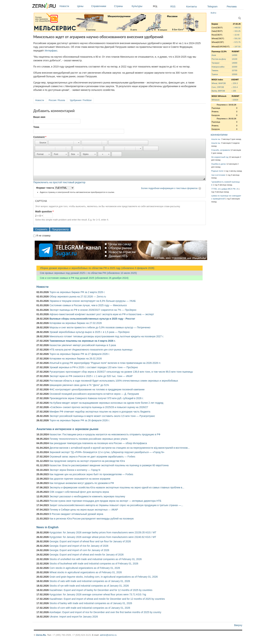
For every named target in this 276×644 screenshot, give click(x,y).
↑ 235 (233, 91)
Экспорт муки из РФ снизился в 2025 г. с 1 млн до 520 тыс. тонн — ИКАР (91, 376)
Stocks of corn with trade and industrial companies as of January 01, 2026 (90, 608)
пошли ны (216, 139)
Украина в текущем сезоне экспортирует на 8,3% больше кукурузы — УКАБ (93, 301)
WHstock (216, 100)
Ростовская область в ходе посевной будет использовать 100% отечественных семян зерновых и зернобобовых (114, 381)
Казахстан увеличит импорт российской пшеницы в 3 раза (83, 345)
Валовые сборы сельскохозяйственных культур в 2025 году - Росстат (92, 319)
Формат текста (45, 188)
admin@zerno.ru (108, 635)
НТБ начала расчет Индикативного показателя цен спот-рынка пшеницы (91, 350)
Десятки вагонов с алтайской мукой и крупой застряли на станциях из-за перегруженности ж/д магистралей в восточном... (120, 448)
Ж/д (155, 6)
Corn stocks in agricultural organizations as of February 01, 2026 (85, 568)
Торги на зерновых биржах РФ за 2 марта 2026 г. (77, 292)
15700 (235, 70)
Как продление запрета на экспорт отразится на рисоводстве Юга (87, 461)
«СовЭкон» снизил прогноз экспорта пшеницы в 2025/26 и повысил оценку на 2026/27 (99, 407)
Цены (83, 6)
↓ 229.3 (234, 83)
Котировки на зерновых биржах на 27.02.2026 (76, 323)
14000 (235, 63)
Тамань (215, 70)
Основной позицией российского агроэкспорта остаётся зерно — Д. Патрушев (94, 394)
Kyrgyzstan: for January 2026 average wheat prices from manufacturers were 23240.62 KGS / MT (103, 537)
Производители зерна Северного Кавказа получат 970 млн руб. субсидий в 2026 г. (96, 398)
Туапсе (215, 74)
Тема (36, 127)
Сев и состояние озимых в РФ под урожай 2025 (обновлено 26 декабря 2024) (82, 278)
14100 (235, 59)
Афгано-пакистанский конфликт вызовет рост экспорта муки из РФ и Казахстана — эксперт (102, 314)
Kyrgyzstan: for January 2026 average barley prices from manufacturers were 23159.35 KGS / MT (103, 532)
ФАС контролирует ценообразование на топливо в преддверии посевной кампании (97, 389)
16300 (235, 67)
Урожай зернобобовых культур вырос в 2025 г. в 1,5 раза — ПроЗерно (90, 332)
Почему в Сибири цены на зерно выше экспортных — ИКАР (84, 510)
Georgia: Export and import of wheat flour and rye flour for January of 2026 (90, 541)
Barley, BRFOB (218, 91)
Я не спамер (43, 236)
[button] (41, 143)
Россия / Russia (57, 100)
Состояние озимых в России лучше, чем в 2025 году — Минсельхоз (88, 305)
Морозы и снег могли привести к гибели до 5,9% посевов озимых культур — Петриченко (100, 327)
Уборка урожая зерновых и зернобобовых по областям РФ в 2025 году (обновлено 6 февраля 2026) (95, 268)
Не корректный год (220, 157)
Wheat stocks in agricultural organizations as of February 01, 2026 (86, 572)
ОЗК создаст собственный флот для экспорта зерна (79, 492)
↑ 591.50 (237, 38)
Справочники (102, 6)
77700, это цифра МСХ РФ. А (225, 189)
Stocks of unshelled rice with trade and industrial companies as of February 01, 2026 (96, 559)
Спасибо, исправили (221, 150)
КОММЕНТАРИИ (219, 135)
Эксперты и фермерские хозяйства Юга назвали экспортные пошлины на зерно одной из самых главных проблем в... (117, 487)
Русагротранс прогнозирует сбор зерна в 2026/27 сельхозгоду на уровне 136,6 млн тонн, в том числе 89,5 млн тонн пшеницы (121, 372)
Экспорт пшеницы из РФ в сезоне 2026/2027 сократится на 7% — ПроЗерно (93, 310)
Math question (44, 212)
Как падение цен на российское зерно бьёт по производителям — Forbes (91, 474)
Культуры (141, 6)
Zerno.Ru (41, 635)
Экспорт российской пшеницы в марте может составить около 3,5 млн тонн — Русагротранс (102, 416)
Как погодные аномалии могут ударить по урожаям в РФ (82, 483)
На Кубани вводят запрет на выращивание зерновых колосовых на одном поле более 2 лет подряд (106, 403)
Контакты (192, 6)
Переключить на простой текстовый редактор (59, 182)
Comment (40, 137)
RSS (173, 6)
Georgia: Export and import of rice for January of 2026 (79, 546)
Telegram (212, 6)
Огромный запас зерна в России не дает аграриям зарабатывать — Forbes (92, 457)
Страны (122, 6)
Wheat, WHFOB (219, 83)
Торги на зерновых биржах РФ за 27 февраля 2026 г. (80, 354)
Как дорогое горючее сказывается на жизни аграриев (80, 479)
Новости (67, 6)
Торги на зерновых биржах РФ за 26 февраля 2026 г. (80, 420)
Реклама (232, 6)
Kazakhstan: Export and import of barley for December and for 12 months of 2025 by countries (101, 590)
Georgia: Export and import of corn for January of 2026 (79, 550)
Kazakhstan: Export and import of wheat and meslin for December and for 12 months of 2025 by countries (107, 599)
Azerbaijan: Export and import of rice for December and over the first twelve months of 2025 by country (105, 612)
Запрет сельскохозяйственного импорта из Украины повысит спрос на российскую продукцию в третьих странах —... (116, 505)
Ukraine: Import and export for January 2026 (74, 617)
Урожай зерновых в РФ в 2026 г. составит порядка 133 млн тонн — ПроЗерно (94, 367)
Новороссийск (218, 67)
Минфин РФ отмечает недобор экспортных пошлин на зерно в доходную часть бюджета (100, 412)
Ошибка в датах (219, 164)
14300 (235, 55)
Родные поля (217, 171)
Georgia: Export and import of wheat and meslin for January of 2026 (87, 555)
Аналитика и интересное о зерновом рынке (67, 429)
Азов (214, 55)
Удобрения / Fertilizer (81, 100)
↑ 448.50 (237, 28)
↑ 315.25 (237, 31)
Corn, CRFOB (218, 87)
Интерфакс (51, 51)
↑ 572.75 (237, 42)
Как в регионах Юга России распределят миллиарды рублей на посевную (92, 519)
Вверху (238, 625)
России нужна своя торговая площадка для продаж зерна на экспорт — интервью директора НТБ (105, 501)
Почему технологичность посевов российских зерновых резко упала (88, 439)
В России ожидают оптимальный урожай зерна (76, 514)
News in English (47, 527)
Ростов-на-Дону (219, 59)
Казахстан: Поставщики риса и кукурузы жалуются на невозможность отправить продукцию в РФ (105, 434)
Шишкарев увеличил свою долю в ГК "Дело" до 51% (79, 385)
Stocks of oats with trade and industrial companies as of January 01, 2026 (90, 581)
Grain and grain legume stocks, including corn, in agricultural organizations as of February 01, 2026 (104, 577)
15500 (235, 74)
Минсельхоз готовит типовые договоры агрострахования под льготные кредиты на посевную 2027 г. (107, 336)
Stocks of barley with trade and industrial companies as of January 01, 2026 (91, 603)
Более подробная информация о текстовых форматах (169, 188)
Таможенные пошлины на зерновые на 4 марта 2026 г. (83, 341)
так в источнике (218, 175)
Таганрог (216, 63)
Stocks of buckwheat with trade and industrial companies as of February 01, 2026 (94, 564)
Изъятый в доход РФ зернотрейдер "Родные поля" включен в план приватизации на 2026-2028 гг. (105, 363)
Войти (213, 13)
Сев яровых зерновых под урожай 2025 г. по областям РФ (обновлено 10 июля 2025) (87, 273)
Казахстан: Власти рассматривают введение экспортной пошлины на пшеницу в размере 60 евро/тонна (109, 465)
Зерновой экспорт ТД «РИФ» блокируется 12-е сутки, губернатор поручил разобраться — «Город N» (107, 452)
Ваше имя (39, 117)
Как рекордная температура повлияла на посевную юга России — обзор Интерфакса (98, 443)
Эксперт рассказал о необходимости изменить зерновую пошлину (87, 496)
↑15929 (235, 100)
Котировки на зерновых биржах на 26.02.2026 (76, 359)
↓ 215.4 (234, 87)
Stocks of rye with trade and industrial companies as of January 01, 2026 (89, 586)
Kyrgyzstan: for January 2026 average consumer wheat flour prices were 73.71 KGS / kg (98, 594)
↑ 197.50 (237, 47)
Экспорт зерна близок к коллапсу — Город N (75, 470)
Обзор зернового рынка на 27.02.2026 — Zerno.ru (78, 297)
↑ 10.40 (236, 35)
